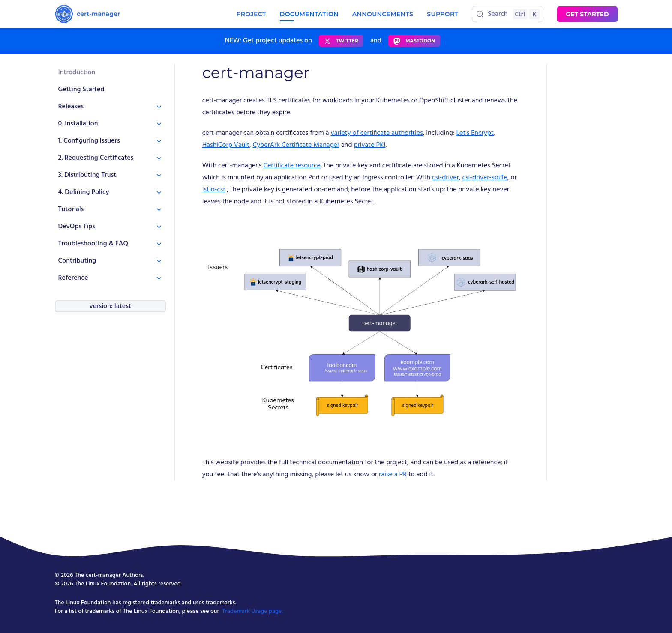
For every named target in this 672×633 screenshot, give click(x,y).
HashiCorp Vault (226, 145)
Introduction (77, 72)
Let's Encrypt (475, 133)
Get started (587, 14)
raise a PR (393, 475)
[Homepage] (87, 14)
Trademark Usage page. (252, 611)
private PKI (369, 145)
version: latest (110, 306)
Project (251, 14)
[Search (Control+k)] (508, 14)
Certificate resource (292, 166)
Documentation (309, 14)
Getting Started (81, 90)
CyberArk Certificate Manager (296, 145)
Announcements (383, 14)
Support (442, 14)
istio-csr (214, 190)
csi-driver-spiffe (485, 178)
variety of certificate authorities (377, 133)
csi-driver (445, 178)
